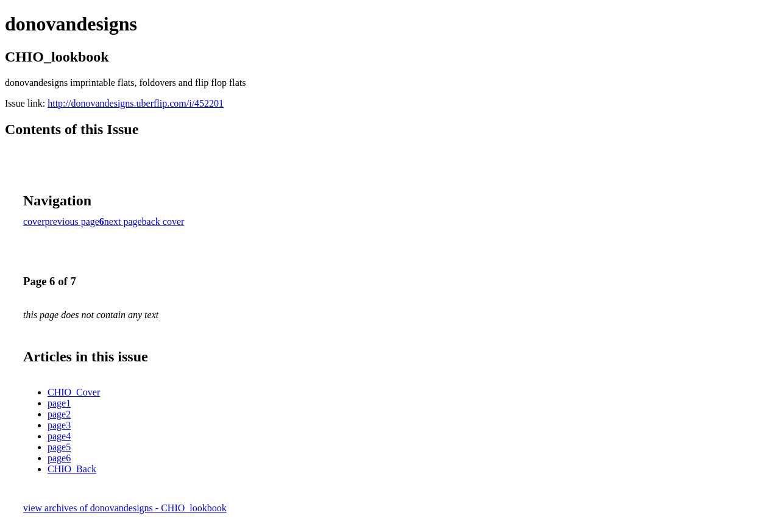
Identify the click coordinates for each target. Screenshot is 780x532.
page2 (59, 414)
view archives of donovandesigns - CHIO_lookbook (125, 508)
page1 (59, 403)
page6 (59, 458)
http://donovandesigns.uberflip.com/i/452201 (136, 103)
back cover (163, 222)
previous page (72, 222)
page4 (59, 436)
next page (123, 222)
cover (34, 222)
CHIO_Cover (74, 392)
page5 (59, 447)
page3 (59, 425)
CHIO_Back (72, 469)
